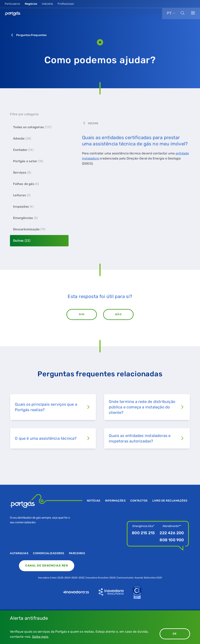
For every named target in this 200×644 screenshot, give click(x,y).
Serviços (22, 172)
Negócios (31, 4)
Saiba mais (40, 637)
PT (169, 13)
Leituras (22, 195)
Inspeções (23, 207)
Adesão (22, 138)
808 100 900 (172, 540)
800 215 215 (143, 533)
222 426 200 (172, 533)
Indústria (47, 4)
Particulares (12, 4)
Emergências (25, 218)
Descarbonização (29, 229)
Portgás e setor (28, 161)
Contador (23, 150)
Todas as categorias (32, 127)
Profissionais (66, 4)
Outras (22, 241)
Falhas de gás (26, 184)
